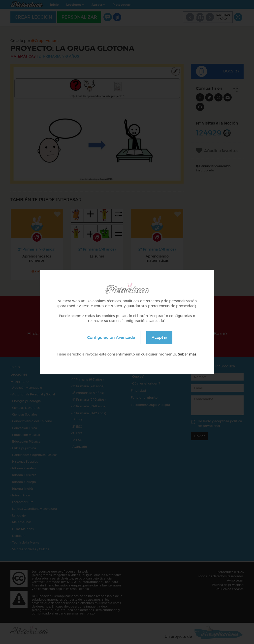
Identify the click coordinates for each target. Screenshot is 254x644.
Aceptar (159, 337)
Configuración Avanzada (111, 337)
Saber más (187, 354)
